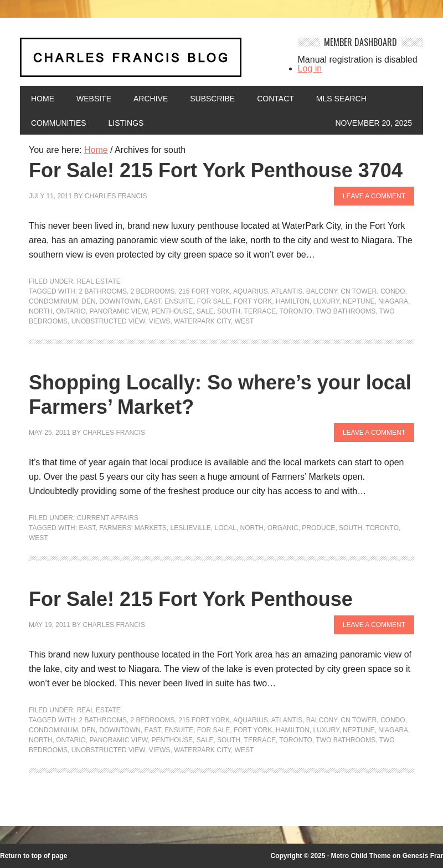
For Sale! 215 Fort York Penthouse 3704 (216, 170)
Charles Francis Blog (152, 62)
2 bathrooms (102, 291)
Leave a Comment (374, 196)
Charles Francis (116, 196)
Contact (275, 99)
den (88, 301)
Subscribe (212, 99)
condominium (53, 301)
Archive (151, 99)
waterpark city (202, 321)
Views (160, 321)
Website (94, 99)
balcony (322, 291)
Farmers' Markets (133, 528)
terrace (260, 311)
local (226, 528)
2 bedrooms (153, 291)
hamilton (293, 301)
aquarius (251, 291)
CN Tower (359, 291)
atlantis (287, 291)
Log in (310, 68)
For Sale (213, 301)
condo (393, 291)
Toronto (296, 311)
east (152, 301)
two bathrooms (346, 311)
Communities (59, 123)
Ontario (71, 311)
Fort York (253, 301)
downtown (120, 301)
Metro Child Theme (360, 856)
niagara (393, 301)
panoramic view (119, 311)
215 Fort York (204, 291)
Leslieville (190, 528)
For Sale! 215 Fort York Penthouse (191, 599)
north (40, 311)
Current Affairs (108, 518)
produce (318, 528)
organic (283, 528)
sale (205, 311)
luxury (326, 301)
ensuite (179, 301)
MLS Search (341, 99)
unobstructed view (108, 321)
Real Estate (99, 281)
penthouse (172, 311)
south (229, 311)
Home (43, 99)
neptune (359, 301)
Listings (126, 123)
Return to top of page (34, 856)
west (244, 321)
